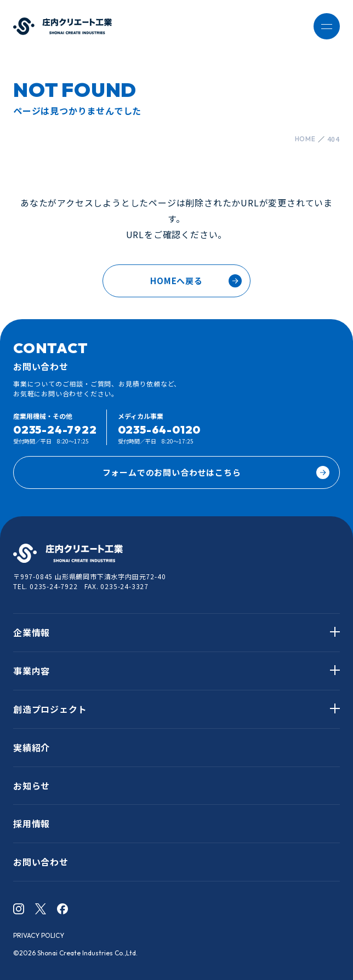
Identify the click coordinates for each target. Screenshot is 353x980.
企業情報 (32, 632)
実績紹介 (32, 747)
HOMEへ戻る (176, 281)
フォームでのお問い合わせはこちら (216, 472)
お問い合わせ (41, 862)
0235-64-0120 (160, 430)
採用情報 (32, 823)
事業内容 (32, 671)
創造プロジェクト (50, 709)
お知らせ (32, 786)
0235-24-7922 (55, 430)
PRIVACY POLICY (39, 935)
